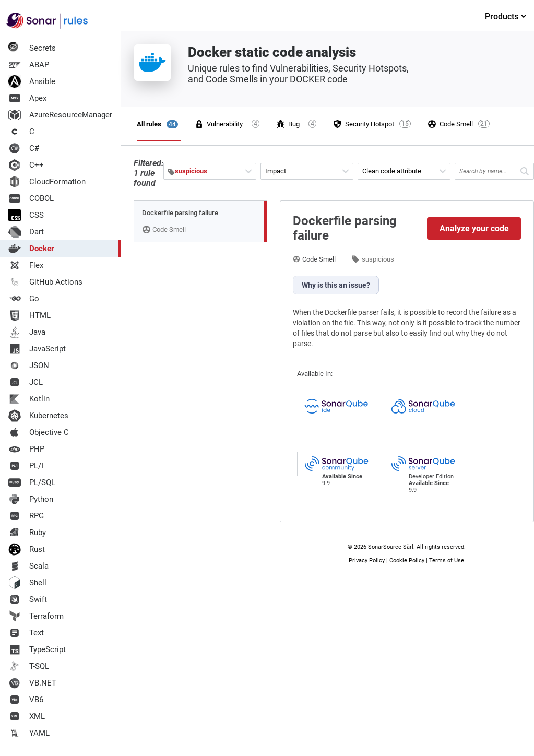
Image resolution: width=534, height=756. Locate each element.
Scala (28, 566)
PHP (26, 449)
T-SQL (29, 666)
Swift (28, 599)
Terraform (36, 616)
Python (31, 499)
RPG (26, 516)
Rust (27, 549)
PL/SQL (32, 482)
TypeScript (37, 649)
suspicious (378, 259)
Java (27, 332)
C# (24, 148)
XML (27, 716)
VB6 (26, 700)
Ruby (27, 533)
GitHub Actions (45, 282)
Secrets (32, 48)
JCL (26, 382)
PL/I (26, 466)
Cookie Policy (407, 560)
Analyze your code (474, 228)
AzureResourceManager (60, 115)
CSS (26, 215)
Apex (27, 98)
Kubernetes (38, 416)
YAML (29, 733)
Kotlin (29, 399)
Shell (27, 583)
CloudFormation (47, 182)
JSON (29, 365)
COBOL (31, 198)
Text (26, 633)
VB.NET (32, 683)
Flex (26, 265)
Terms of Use (447, 560)
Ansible (32, 81)
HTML (29, 315)
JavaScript (37, 349)
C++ (26, 165)
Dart (26, 232)
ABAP (29, 65)
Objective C (39, 432)
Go (24, 299)
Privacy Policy (367, 560)
